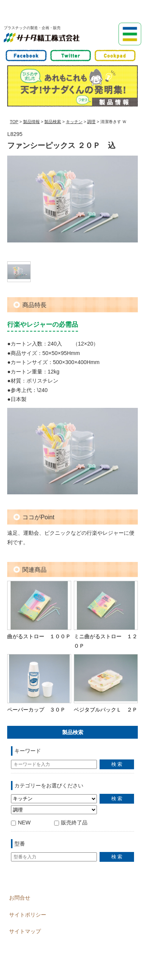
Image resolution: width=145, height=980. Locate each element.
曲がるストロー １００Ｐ (39, 636)
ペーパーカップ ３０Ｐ (36, 710)
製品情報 (31, 122)
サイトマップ (25, 931)
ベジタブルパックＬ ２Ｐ (106, 710)
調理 (91, 122)
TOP (14, 122)
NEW (21, 823)
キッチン (74, 122)
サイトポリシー (28, 915)
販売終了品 (71, 823)
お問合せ (20, 898)
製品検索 (53, 122)
